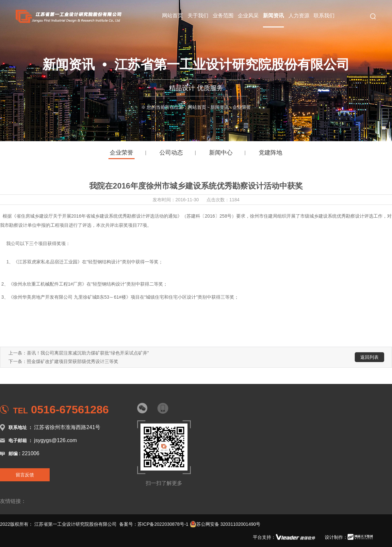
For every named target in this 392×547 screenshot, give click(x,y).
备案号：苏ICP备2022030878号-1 (154, 524)
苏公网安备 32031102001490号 (225, 524)
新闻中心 (221, 153)
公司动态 (171, 153)
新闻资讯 (220, 107)
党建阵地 (270, 153)
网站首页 (197, 107)
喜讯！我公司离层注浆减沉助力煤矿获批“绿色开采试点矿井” (88, 353)
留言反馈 (25, 475)
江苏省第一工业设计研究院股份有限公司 (75, 524)
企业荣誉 (122, 153)
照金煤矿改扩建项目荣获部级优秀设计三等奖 (73, 361)
